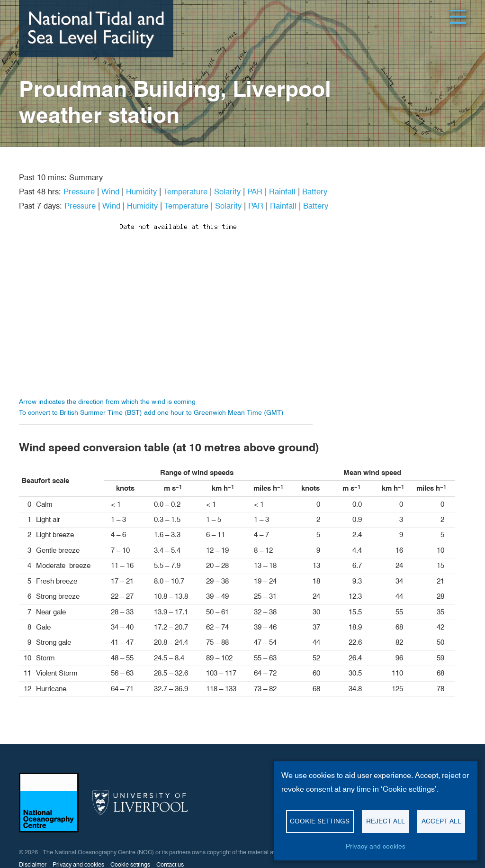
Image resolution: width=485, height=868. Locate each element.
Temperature (185, 192)
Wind (110, 192)
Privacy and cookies (376, 846)
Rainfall (282, 192)
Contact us (170, 864)
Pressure (79, 192)
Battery (315, 192)
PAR (255, 192)
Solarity (227, 192)
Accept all (441, 821)
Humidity (141, 192)
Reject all (386, 821)
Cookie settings (320, 821)
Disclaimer (33, 864)
